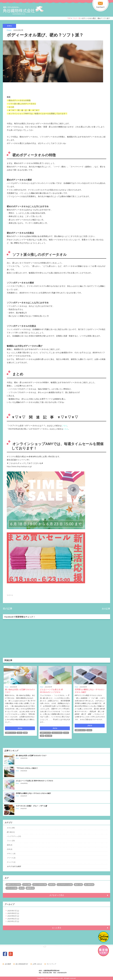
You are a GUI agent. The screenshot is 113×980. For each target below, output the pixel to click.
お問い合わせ (37, 964)
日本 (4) (10, 849)
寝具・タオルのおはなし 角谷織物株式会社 (26, 11)
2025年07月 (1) (13, 911)
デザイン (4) (11, 854)
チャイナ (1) (11, 862)
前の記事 (8, 609)
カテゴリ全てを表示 (14, 866)
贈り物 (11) (11, 832)
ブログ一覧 (76, 18)
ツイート (10, 595)
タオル (20, 733)
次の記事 (106, 609)
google (11, 954)
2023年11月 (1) (13, 921)
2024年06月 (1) (13, 916)
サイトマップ (51, 964)
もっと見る (56, 928)
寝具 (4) (10, 845)
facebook (5, 954)
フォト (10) (11, 841)
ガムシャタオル (57, 733)
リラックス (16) (12, 888)
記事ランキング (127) (13, 885)
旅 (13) (22, 888)
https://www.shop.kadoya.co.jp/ (19, 466)
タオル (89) (27, 885)
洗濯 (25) (52, 885)
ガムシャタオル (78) (40, 885)
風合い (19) (78, 885)
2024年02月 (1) (13, 919)
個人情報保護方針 (22, 964)
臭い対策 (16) (89, 885)
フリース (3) (11, 858)
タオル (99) (11, 828)
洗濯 (25, 733)
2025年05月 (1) (13, 913)
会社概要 (8, 964)
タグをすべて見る (56, 895)
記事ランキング (11, 733)
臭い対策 (49, 736)
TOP (69, 18)
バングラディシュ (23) (65, 885)
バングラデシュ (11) (14, 836)
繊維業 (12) (30, 888)
